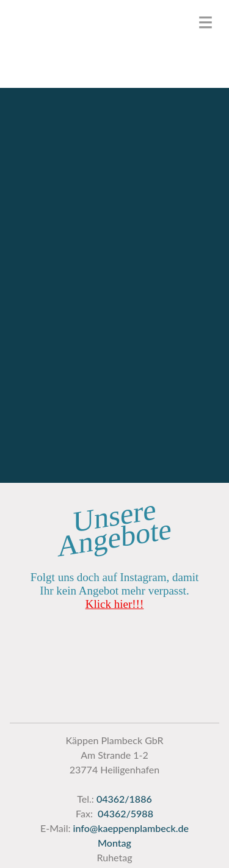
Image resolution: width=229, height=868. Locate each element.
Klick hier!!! (114, 604)
